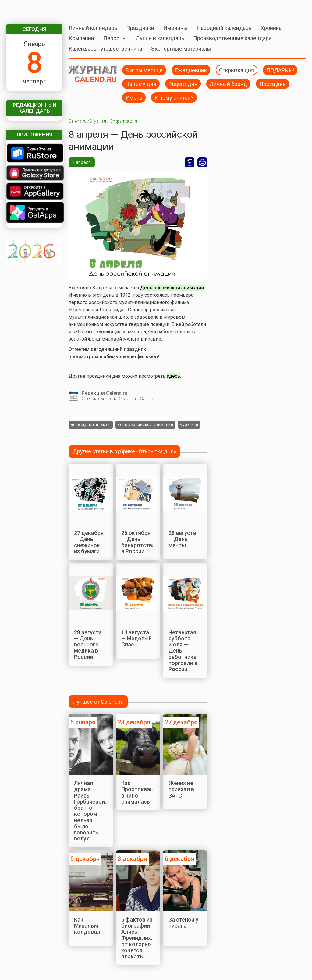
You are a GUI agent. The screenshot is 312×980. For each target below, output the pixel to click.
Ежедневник (191, 70)
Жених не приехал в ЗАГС (181, 789)
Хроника (271, 28)
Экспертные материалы (181, 49)
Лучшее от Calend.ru (98, 702)
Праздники (140, 28)
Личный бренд (228, 84)
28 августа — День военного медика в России (88, 645)
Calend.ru (78, 121)
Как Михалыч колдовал (87, 926)
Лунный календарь (160, 38)
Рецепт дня (183, 84)
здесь (173, 376)
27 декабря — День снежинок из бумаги (89, 542)
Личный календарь (93, 28)
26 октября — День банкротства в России (138, 542)
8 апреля (82, 162)
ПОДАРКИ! (280, 70)
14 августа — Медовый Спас (136, 639)
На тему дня (141, 84)
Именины (175, 28)
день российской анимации (145, 425)
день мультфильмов (91, 425)
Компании (81, 38)
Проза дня (273, 84)
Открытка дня (237, 70)
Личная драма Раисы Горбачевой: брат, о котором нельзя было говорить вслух (90, 811)
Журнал (98, 121)
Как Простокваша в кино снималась (139, 792)
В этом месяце (144, 70)
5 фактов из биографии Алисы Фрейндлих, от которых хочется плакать (137, 938)
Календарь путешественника (105, 49)
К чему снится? (174, 97)
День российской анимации (172, 288)
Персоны (115, 38)
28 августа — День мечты (182, 539)
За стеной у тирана (183, 923)
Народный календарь (224, 28)
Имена (134, 97)
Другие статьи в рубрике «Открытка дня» (124, 451)
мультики (189, 425)
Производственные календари (232, 38)
